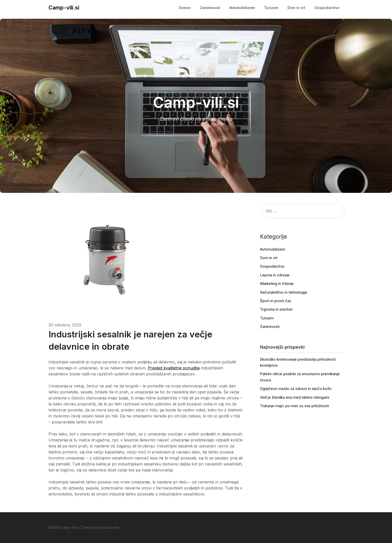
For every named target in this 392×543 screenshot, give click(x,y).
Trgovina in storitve (276, 309)
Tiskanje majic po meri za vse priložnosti (294, 406)
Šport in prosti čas (276, 301)
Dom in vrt (296, 8)
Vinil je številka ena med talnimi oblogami (295, 397)
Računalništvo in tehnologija (283, 292)
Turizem (271, 8)
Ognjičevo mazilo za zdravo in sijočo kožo (296, 389)
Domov (185, 8)
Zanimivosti (210, 8)
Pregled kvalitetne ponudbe (174, 368)
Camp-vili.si (64, 8)
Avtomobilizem (242, 8)
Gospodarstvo (327, 8)
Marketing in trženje (277, 284)
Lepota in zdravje (275, 275)
